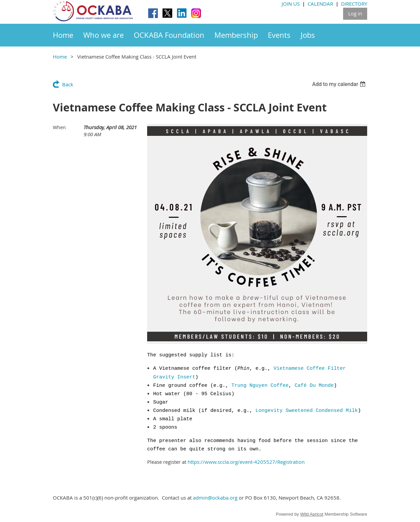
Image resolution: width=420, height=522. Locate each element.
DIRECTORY (354, 4)
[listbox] (340, 84)
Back (68, 84)
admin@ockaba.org (215, 498)
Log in (355, 13)
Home (60, 57)
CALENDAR (320, 4)
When (59, 127)
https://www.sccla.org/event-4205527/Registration (246, 462)
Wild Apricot (312, 514)
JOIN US (291, 4)
